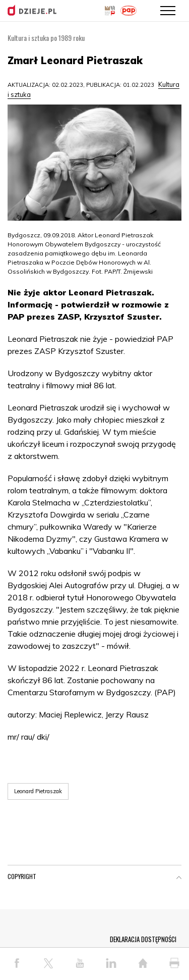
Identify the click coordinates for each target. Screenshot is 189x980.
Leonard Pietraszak (38, 791)
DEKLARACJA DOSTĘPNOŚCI (143, 939)
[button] (179, 879)
